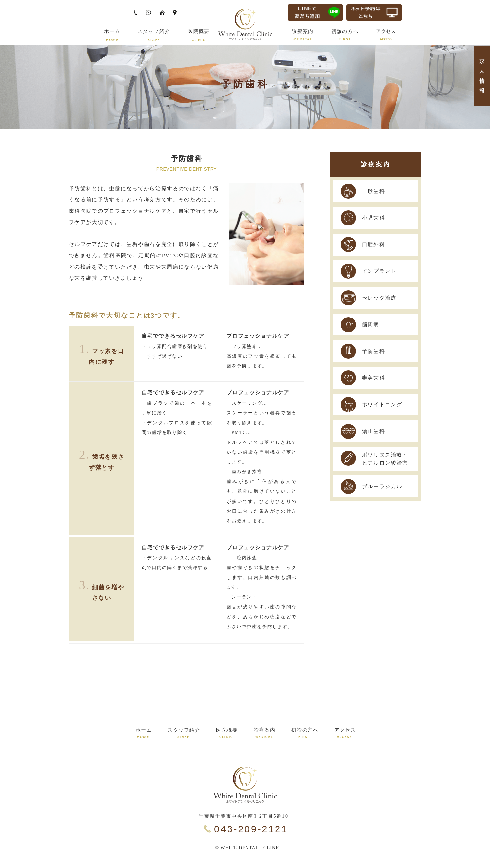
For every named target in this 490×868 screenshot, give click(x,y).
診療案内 (376, 164)
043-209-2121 (251, 829)
